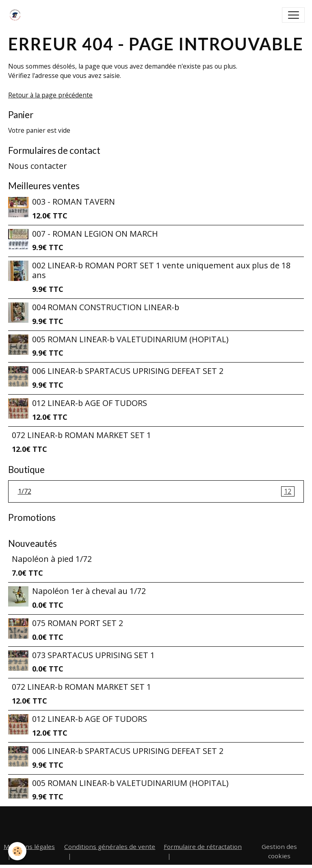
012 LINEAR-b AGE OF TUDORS (90, 403)
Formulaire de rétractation (203, 846)
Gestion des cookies (279, 851)
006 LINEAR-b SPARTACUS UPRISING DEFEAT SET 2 (128, 371)
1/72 (156, 492)
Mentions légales (29, 846)
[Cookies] (17, 851)
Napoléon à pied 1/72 (52, 559)
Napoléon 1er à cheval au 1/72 (89, 591)
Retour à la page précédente (50, 95)
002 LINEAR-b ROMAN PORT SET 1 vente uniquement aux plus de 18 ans (161, 270)
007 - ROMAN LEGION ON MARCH (95, 234)
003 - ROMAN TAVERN (74, 202)
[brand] (17, 15)
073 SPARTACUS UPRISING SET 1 (93, 655)
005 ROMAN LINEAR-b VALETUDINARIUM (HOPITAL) (130, 339)
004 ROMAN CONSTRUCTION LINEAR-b (106, 307)
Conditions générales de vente (110, 846)
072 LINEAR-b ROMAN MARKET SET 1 (81, 435)
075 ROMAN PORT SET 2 (78, 623)
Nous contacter (37, 166)
